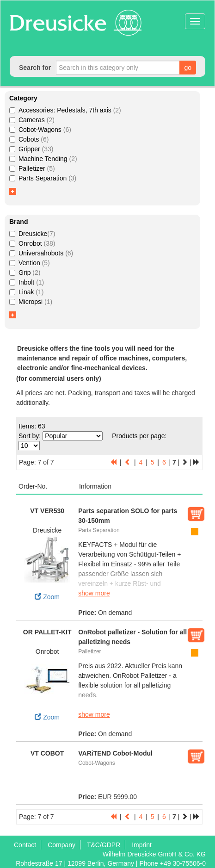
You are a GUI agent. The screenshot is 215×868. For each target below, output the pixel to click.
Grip (25, 273)
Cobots (29, 139)
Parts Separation (43, 178)
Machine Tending (43, 159)
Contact (25, 845)
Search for (35, 68)
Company (61, 845)
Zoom (47, 568)
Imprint (142, 845)
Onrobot (32, 243)
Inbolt (27, 282)
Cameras (32, 120)
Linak (26, 292)
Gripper (31, 149)
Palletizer (32, 168)
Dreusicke (32, 234)
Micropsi (31, 302)
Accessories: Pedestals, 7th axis (65, 110)
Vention (30, 263)
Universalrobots (41, 253)
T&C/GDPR (104, 845)
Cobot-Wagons (40, 130)
